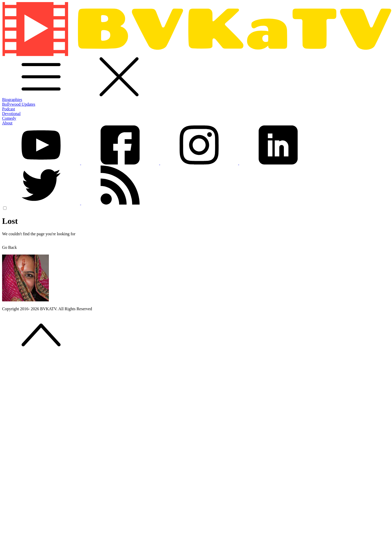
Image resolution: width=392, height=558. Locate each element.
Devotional (11, 114)
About (7, 123)
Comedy (9, 118)
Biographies (12, 100)
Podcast (9, 109)
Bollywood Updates (19, 104)
